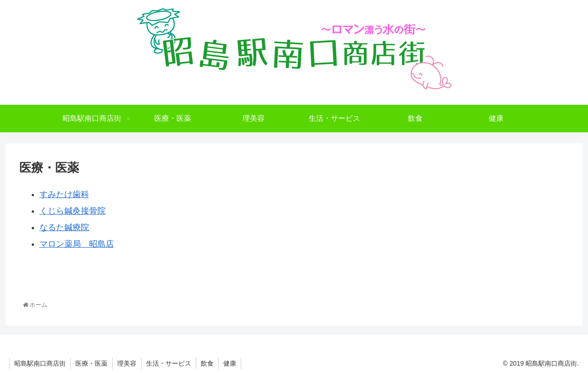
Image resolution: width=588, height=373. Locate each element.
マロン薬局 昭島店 (77, 244)
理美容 (127, 363)
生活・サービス (169, 363)
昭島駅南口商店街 (40, 363)
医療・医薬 (91, 363)
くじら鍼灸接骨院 (73, 211)
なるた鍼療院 (64, 227)
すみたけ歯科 (64, 194)
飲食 (207, 363)
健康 (230, 363)
